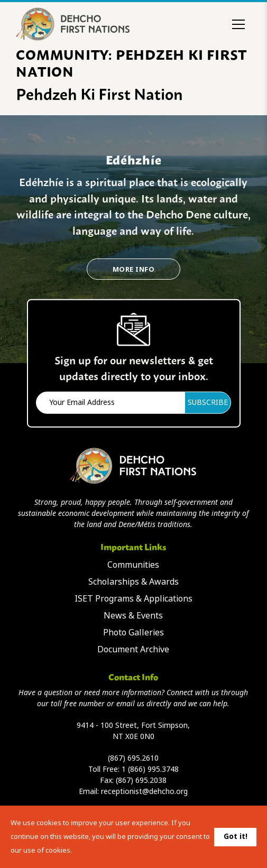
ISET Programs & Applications (133, 599)
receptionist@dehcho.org (144, 791)
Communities (133, 565)
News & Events (133, 616)
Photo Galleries (133, 632)
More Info (133, 269)
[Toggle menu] (238, 24)
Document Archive (133, 649)
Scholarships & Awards (133, 582)
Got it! (236, 836)
